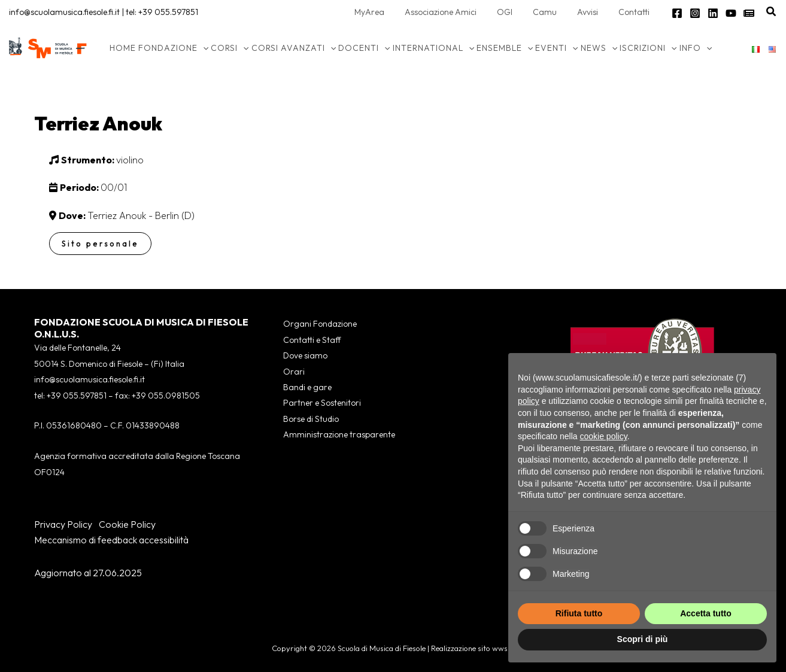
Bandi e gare (307, 387)
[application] (203, 48)
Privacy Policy (63, 524)
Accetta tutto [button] (706, 613)
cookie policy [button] (604, 436)
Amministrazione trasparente (339, 434)
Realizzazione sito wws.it (473, 648)
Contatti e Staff (312, 340)
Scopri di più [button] (643, 639)
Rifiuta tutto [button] (579, 613)
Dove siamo (305, 355)
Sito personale (100, 244)
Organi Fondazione (320, 324)
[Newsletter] (749, 13)
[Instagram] (695, 13)
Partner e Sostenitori (322, 403)
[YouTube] (731, 13)
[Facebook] (677, 13)
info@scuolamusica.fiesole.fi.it (64, 12)
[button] (772, 12)
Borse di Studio (311, 419)
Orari (294, 372)
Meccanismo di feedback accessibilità (111, 540)
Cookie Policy (127, 524)
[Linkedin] (713, 13)
